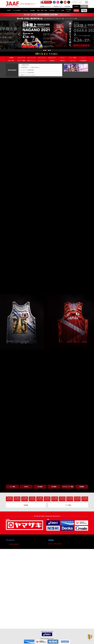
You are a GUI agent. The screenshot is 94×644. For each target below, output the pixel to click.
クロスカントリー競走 (68, 487)
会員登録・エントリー (46, 6)
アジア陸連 (68, 505)
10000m (26, 487)
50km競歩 (54, 487)
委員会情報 (67, 6)
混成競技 (52, 61)
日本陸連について (58, 6)
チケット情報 (73, 58)
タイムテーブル (21, 58)
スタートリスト (42, 58)
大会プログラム (52, 58)
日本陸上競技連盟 (14, 544)
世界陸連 (26, 505)
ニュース (83, 58)
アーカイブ (9, 498)
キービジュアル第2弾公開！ (28, 70)
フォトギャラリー (42, 61)
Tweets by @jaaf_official (55, 544)
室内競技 (82, 487)
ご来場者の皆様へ (25, 65)
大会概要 (11, 58)
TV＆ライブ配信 (21, 61)
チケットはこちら (65, 15)
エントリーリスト (32, 58)
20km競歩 (40, 487)
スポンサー (73, 61)
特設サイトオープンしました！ (29, 75)
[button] (75, 34)
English (84, 6)
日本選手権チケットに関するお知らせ (30, 67)
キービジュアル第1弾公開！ (28, 73)
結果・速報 (11, 61)
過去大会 (62, 61)
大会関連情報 (83, 61)
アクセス (62, 58)
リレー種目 (12, 487)
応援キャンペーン (32, 61)
